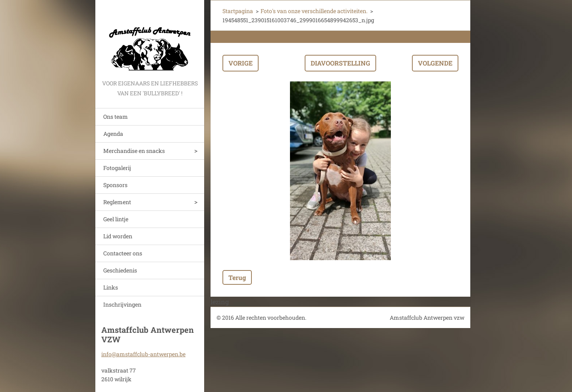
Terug (237, 277)
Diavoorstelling (340, 63)
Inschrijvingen (122, 304)
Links (111, 287)
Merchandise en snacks (134, 151)
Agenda (113, 134)
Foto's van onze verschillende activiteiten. (314, 11)
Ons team (116, 117)
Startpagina (238, 11)
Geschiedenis (120, 270)
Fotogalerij (117, 168)
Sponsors (115, 185)
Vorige (241, 63)
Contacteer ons (123, 253)
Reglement (117, 202)
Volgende (435, 63)
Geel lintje (116, 219)
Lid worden (118, 236)
